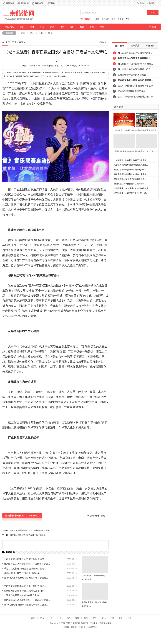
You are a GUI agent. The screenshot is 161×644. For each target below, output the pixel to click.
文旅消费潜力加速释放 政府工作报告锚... (131, 160)
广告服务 (151, 3)
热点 (32, 33)
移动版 (74, 627)
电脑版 (66, 627)
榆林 (97, 19)
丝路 (102, 27)
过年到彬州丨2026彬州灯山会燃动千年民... (132, 188)
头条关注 (135, 45)
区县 (42, 27)
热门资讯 (120, 46)
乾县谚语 (105, 19)
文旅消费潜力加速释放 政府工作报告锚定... (25, 559)
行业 (32, 27)
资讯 (22, 27)
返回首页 (103, 42)
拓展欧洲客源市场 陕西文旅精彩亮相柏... (131, 165)
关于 (121, 618)
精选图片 (151, 45)
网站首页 (10, 27)
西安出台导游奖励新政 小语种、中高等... (131, 174)
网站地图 (39, 3)
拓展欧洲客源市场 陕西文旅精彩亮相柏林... (25, 591)
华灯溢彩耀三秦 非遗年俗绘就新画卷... (130, 179)
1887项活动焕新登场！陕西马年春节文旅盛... (26, 578)
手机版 (151, 27)
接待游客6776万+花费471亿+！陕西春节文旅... (27, 564)
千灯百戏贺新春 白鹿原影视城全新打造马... (25, 568)
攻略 (62, 27)
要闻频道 (9, 33)
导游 (52, 27)
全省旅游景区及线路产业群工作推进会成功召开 (30, 530)
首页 (33, 618)
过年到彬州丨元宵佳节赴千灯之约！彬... (131, 193)
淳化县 (120, 19)
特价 (72, 27)
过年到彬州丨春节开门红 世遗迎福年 (22, 573)
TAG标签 (141, 3)
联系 (130, 618)
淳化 (113, 19)
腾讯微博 (10, 3)
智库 (82, 27)
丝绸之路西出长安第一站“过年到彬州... (130, 170)
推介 (50, 33)
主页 (8, 42)
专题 (41, 33)
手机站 (52, 3)
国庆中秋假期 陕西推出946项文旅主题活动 (28, 535)
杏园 (128, 19)
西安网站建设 (106, 623)
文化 (92, 27)
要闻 (23, 33)
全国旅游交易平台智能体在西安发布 (21, 595)
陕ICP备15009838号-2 (88, 627)
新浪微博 (25, 3)
